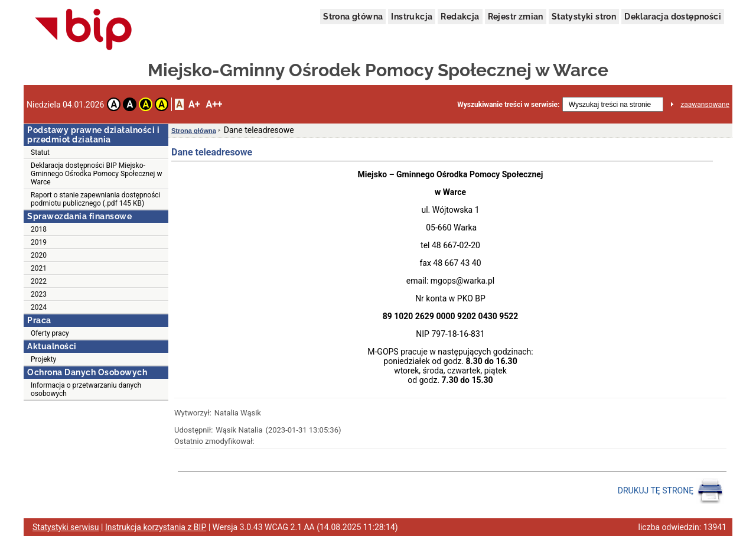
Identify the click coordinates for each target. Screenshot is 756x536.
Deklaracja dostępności (673, 17)
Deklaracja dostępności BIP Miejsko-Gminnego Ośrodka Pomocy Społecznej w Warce (96, 174)
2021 (39, 268)
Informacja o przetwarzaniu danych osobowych (86, 389)
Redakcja (460, 17)
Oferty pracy (50, 333)
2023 (39, 294)
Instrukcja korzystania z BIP (156, 527)
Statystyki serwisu (66, 527)
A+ (194, 104)
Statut (40, 152)
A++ (214, 104)
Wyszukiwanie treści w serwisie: (508, 105)
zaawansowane (705, 105)
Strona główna (353, 17)
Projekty (43, 359)
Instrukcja (412, 17)
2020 (39, 255)
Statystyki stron (584, 17)
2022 (39, 281)
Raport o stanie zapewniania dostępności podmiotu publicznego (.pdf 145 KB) (96, 199)
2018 (39, 229)
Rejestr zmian (516, 17)
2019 (39, 242)
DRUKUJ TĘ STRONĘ (671, 491)
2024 (39, 307)
